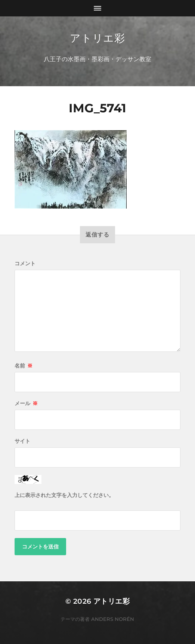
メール (26, 403)
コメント (25, 263)
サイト (22, 441)
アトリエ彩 (97, 38)
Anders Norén (113, 619)
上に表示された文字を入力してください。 (64, 495)
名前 (24, 366)
